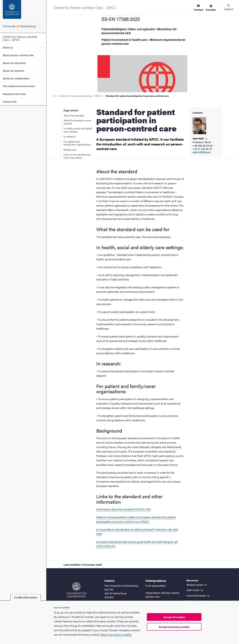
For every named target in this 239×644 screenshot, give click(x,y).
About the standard (74, 115)
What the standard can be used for (77, 122)
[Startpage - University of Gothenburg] (23, 11)
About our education (14, 63)
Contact (198, 8)
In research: (70, 136)
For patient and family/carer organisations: (78, 143)
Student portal (197, 585)
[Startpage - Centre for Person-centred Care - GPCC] (85, 8)
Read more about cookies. (116, 635)
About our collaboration (16, 78)
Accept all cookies (174, 617)
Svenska (211, 8)
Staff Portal (195, 590)
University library (198, 595)
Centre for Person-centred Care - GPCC (20, 38)
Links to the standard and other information (77, 156)
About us (8, 47)
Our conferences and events (19, 86)
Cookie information (26, 597)
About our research (14, 71)
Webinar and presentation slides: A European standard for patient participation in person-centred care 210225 (136, 519)
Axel (200, 138)
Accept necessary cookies (174, 627)
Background (70, 150)
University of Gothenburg (19, 26)
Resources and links (14, 94)
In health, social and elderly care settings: (78, 130)
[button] (229, 8)
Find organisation (156, 586)
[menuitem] (198, 8)
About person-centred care (18, 55)
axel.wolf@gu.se (202, 152)
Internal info (10, 101)
